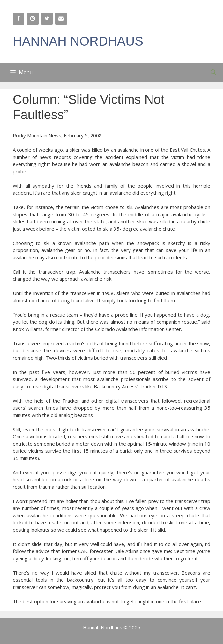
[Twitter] (47, 19)
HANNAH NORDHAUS (78, 41)
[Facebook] (19, 19)
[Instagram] (33, 19)
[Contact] (61, 19)
